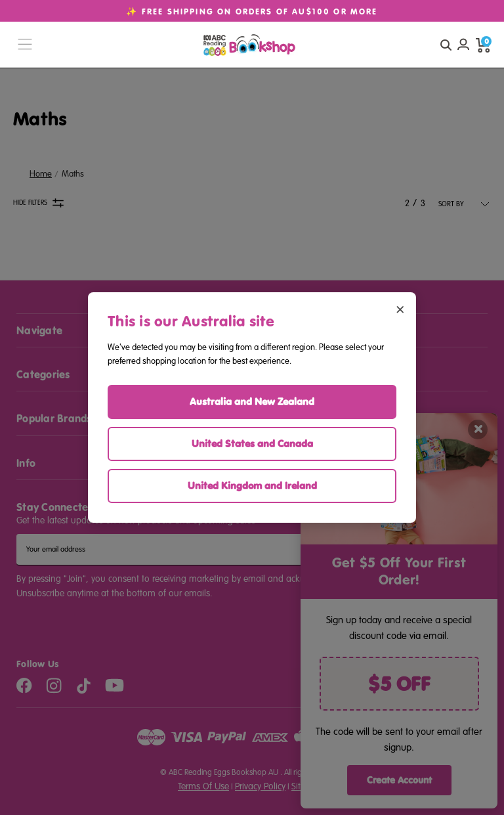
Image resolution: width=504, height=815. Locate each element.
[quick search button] (446, 45)
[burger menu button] (25, 45)
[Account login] (463, 45)
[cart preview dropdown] (483, 45)
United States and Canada (252, 444)
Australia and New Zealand (252, 402)
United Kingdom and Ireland (252, 486)
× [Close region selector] (400, 308)
